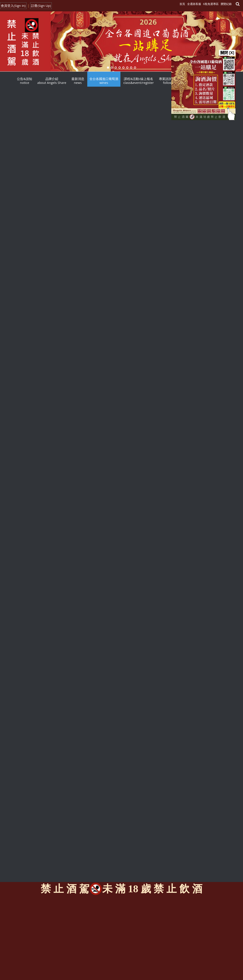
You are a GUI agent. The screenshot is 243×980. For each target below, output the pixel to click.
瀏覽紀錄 (226, 4)
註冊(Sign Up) (41, 6)
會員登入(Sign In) (13, 6)
